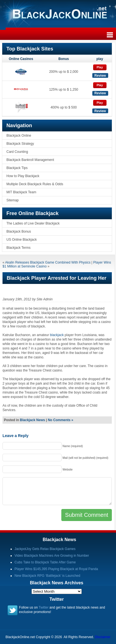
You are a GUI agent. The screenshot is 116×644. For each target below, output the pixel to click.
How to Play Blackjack (23, 176)
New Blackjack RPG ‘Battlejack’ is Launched (47, 576)
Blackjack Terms (18, 248)
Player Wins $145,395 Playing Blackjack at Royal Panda (56, 569)
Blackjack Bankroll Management (30, 160)
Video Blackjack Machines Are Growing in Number (52, 556)
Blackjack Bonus (19, 231)
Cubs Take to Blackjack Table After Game (45, 562)
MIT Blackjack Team (21, 192)
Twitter (44, 607)
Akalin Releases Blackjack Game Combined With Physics (48, 262)
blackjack (57, 335)
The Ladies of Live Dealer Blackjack (33, 223)
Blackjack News (32, 420)
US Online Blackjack (22, 240)
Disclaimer (103, 637)
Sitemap (13, 200)
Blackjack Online (19, 136)
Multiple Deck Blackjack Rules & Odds (35, 184)
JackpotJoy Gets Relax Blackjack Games (45, 549)
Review (100, 76)
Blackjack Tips (17, 168)
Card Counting (17, 152)
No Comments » (60, 420)
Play (100, 67)
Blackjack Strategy (20, 144)
